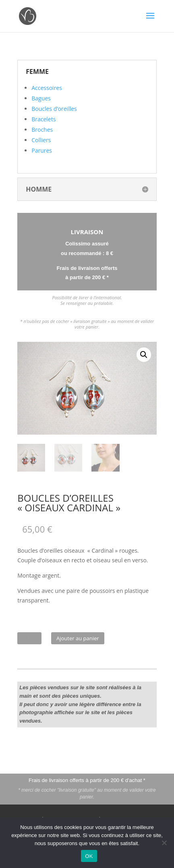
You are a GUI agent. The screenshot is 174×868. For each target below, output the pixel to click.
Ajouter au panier (78, 638)
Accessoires (47, 88)
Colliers (41, 140)
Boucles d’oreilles (54, 109)
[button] (144, 355)
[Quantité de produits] (29, 638)
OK (89, 856)
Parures (42, 150)
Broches (42, 130)
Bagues (41, 98)
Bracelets (43, 119)
